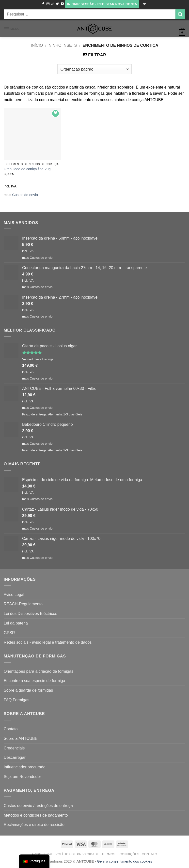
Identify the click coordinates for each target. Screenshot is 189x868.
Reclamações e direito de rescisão (34, 824)
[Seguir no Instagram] (47, 4)
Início (37, 45)
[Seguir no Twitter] (57, 4)
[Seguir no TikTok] (52, 4)
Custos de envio (25, 195)
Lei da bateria (16, 623)
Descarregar (15, 757)
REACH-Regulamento (23, 604)
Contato (11, 729)
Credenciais (14, 748)
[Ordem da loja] (94, 69)
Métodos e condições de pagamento (36, 815)
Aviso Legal (14, 594)
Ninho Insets (63, 45)
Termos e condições (120, 854)
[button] (102, 4)
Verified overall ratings (38, 359)
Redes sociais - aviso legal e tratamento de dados (48, 642)
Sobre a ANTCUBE (21, 738)
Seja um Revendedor (22, 777)
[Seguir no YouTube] (62, 4)
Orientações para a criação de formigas (39, 671)
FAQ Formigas (16, 700)
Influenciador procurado (25, 767)
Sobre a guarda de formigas (28, 690)
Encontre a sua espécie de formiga (34, 681)
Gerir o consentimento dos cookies (125, 861)
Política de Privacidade (77, 854)
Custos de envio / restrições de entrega (38, 806)
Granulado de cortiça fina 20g (27, 169)
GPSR (9, 633)
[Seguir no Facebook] (43, 4)
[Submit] (180, 14)
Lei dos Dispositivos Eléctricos (30, 613)
